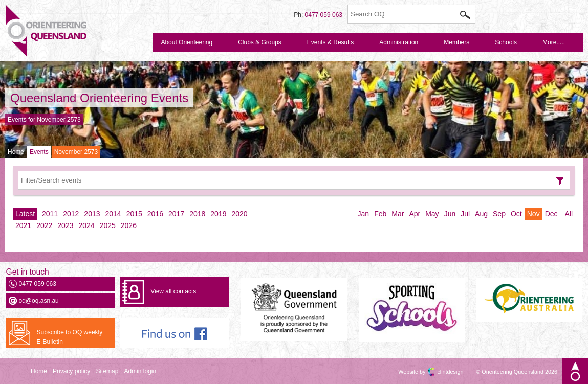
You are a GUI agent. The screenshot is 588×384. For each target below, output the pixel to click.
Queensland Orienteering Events (99, 98)
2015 (134, 214)
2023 (65, 225)
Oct (516, 214)
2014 (113, 214)
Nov (533, 214)
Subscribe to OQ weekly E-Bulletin (70, 337)
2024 (86, 225)
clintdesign (441, 372)
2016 (155, 214)
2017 (176, 214)
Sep (499, 214)
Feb (380, 214)
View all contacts (173, 291)
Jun (450, 214)
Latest (25, 214)
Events (39, 152)
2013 (92, 214)
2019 (218, 214)
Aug (481, 214)
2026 (129, 225)
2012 (71, 214)
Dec (551, 214)
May (432, 214)
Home (16, 152)
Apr (415, 214)
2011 (50, 214)
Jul (465, 214)
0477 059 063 (324, 15)
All (569, 214)
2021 (23, 225)
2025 (108, 225)
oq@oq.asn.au (39, 301)
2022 (44, 225)
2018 (197, 214)
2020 (239, 214)
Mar (398, 214)
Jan (364, 214)
